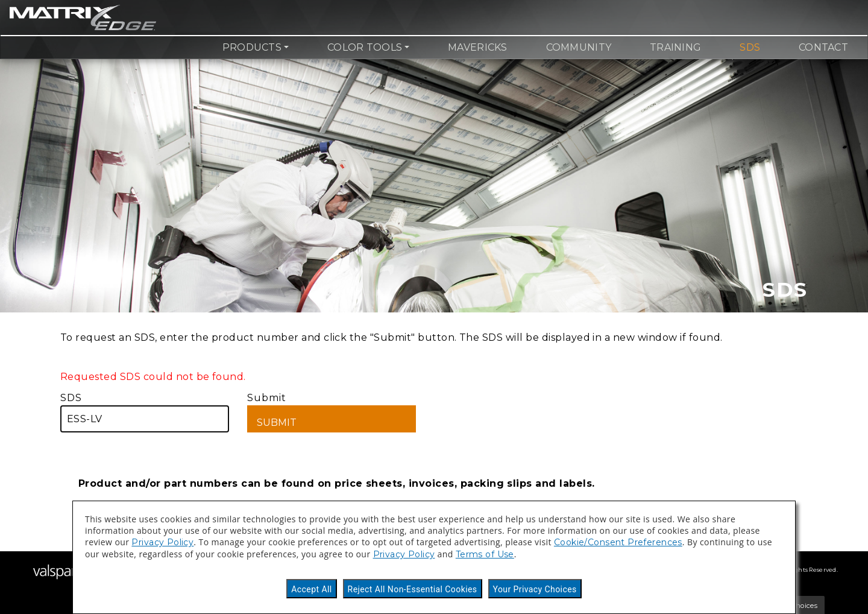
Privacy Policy (162, 542)
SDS (750, 47)
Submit (332, 412)
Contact (823, 47)
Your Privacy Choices (535, 589)
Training (675, 47)
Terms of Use (485, 554)
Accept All (311, 589)
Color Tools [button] (365, 47)
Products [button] (252, 47)
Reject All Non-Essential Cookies (413, 589)
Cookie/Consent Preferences (618, 542)
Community (579, 47)
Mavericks (477, 47)
